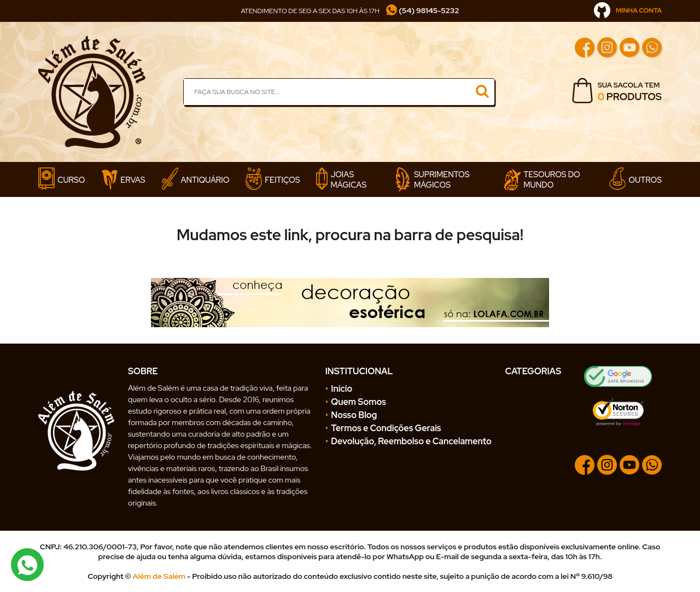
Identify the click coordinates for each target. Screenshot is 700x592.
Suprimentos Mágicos (432, 179)
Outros (635, 179)
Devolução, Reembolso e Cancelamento (411, 441)
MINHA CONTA (628, 10)
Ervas (123, 180)
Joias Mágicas (341, 179)
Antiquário (196, 179)
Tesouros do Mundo (542, 180)
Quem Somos (358, 402)
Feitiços (273, 179)
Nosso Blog (354, 415)
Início (342, 389)
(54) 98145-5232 (422, 10)
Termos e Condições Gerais (386, 428)
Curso (62, 179)
